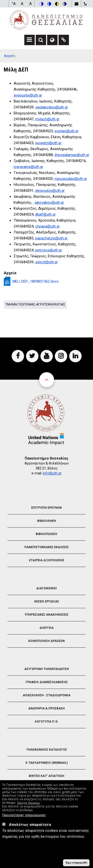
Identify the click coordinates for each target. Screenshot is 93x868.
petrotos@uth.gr (49, 250)
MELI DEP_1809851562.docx (35, 281)
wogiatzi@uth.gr (48, 143)
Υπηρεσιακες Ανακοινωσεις (46, 615)
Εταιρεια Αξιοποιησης (47, 560)
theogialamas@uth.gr (72, 155)
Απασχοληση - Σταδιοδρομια (47, 695)
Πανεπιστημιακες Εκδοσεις (46, 547)
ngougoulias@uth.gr (71, 179)
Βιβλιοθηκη (47, 521)
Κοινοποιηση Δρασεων (46, 641)
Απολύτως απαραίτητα (30, 828)
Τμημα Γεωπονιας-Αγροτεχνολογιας (35, 304)
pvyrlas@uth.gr (67, 131)
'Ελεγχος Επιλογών (29, 807)
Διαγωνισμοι (46, 588)
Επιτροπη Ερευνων (46, 508)
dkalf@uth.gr (46, 214)
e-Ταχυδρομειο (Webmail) (47, 763)
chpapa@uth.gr (47, 226)
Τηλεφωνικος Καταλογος (47, 750)
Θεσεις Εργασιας (46, 601)
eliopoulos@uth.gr (50, 191)
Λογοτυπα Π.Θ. (47, 722)
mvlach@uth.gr (47, 119)
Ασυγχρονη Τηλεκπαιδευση (47, 669)
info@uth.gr (52, 473)
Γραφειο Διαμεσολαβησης (47, 682)
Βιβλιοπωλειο (46, 534)
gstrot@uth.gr (46, 262)
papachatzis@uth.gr (51, 238)
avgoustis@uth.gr (28, 95)
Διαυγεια (46, 628)
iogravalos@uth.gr (28, 167)
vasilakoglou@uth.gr (52, 107)
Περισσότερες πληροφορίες (24, 819)
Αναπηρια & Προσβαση (46, 708)
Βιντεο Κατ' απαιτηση (46, 776)
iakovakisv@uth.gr (49, 202)
